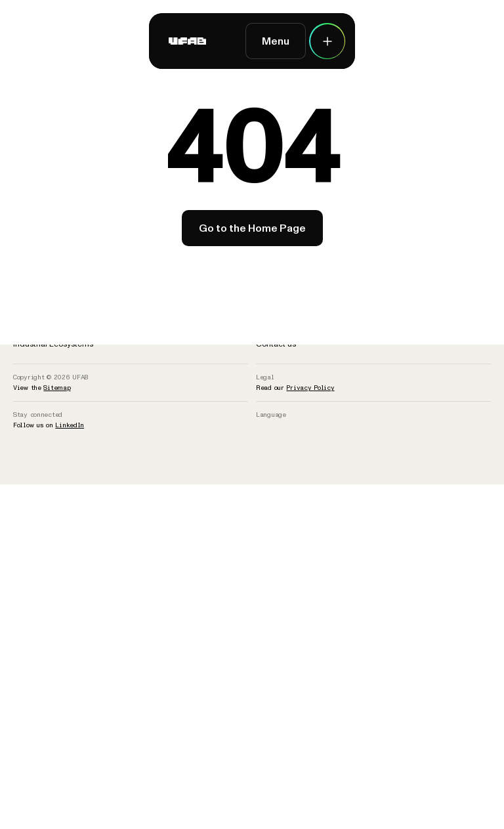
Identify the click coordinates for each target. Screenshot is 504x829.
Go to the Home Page (252, 228)
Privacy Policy (310, 388)
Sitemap (57, 388)
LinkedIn (70, 425)
